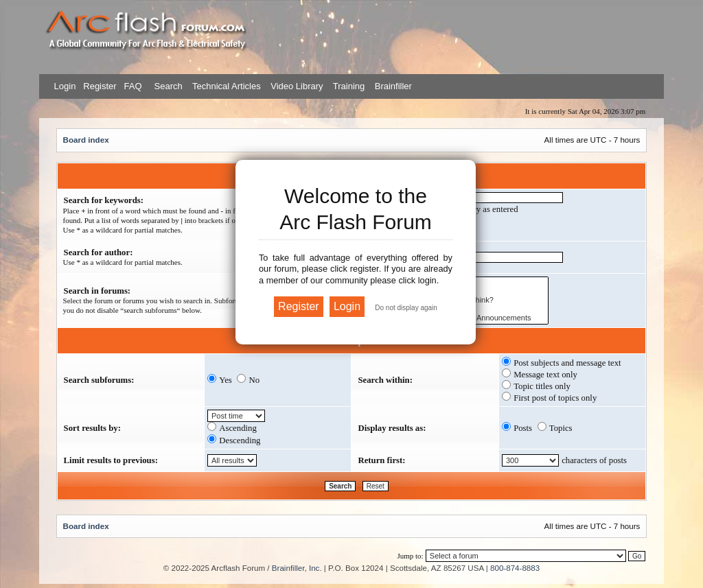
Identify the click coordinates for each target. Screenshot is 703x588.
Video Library (297, 86)
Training (349, 86)
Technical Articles (227, 86)
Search (167, 86)
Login (65, 86)
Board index (86, 140)
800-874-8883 (515, 568)
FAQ (132, 86)
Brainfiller (393, 86)
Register (99, 86)
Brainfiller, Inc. (297, 568)
